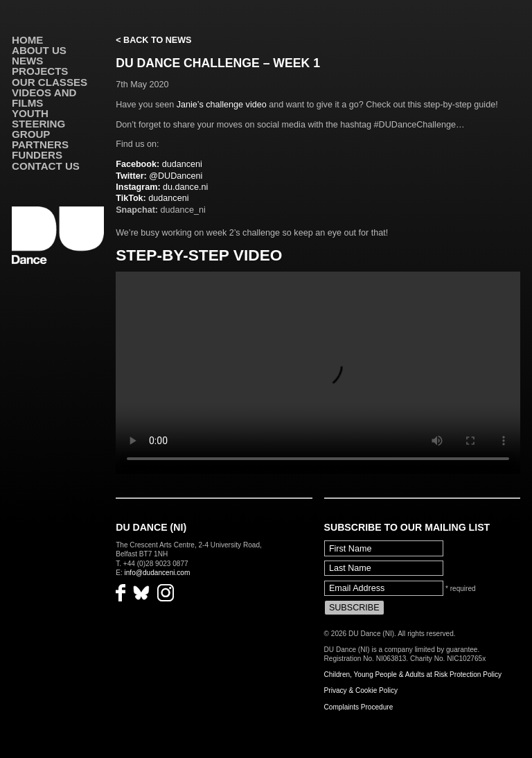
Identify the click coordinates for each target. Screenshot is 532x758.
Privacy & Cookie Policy (361, 690)
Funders (37, 155)
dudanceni (159, 164)
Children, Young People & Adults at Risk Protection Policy (413, 675)
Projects (40, 71)
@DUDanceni (159, 176)
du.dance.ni (162, 187)
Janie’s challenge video (222, 105)
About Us (39, 50)
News (27, 61)
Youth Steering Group (38, 124)
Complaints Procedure (359, 707)
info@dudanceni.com (158, 573)
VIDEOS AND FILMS (44, 98)
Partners (40, 144)
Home (27, 40)
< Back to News (153, 40)
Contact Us (46, 166)
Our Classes (50, 82)
